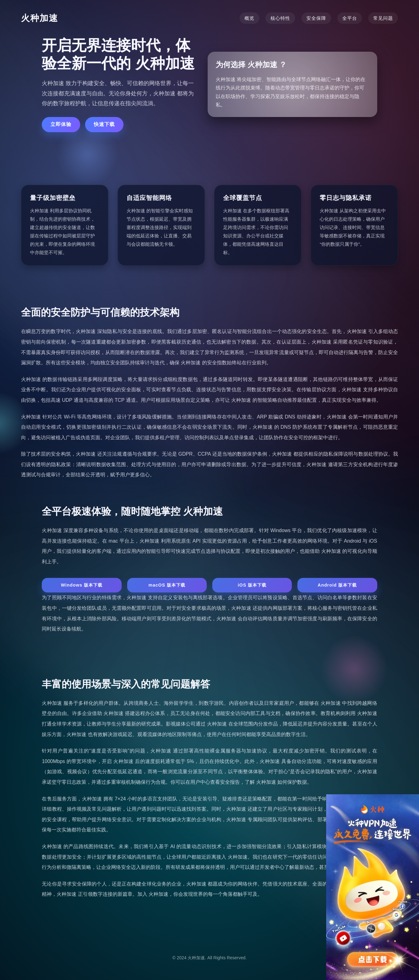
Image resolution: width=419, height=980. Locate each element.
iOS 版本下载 (252, 585)
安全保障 (316, 18)
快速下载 (104, 124)
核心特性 (280, 18)
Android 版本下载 (337, 585)
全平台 (350, 18)
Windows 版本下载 (82, 585)
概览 (249, 18)
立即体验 (61, 124)
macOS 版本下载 (167, 585)
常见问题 (383, 18)
